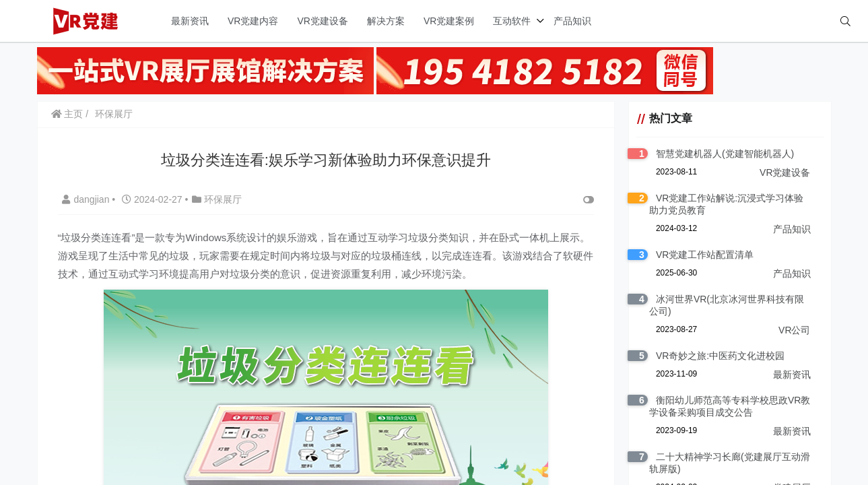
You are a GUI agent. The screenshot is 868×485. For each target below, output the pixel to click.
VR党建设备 (322, 21)
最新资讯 (190, 21)
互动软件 (512, 21)
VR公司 (794, 330)
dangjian (87, 199)
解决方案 (386, 21)
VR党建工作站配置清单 (705, 255)
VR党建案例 (449, 21)
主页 (67, 114)
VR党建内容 (253, 21)
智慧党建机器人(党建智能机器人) (725, 154)
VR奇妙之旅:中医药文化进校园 (720, 356)
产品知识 (572, 21)
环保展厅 (114, 114)
